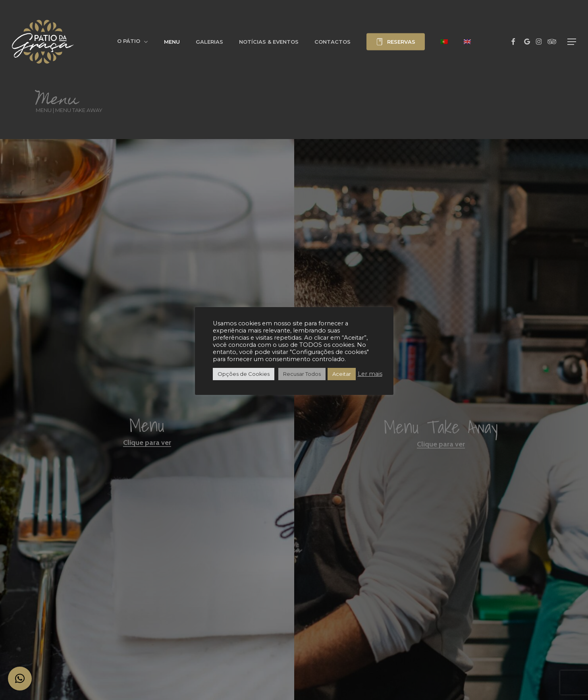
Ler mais (370, 374)
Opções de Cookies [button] (244, 374)
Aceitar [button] (342, 374)
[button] (572, 42)
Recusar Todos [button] (302, 374)
